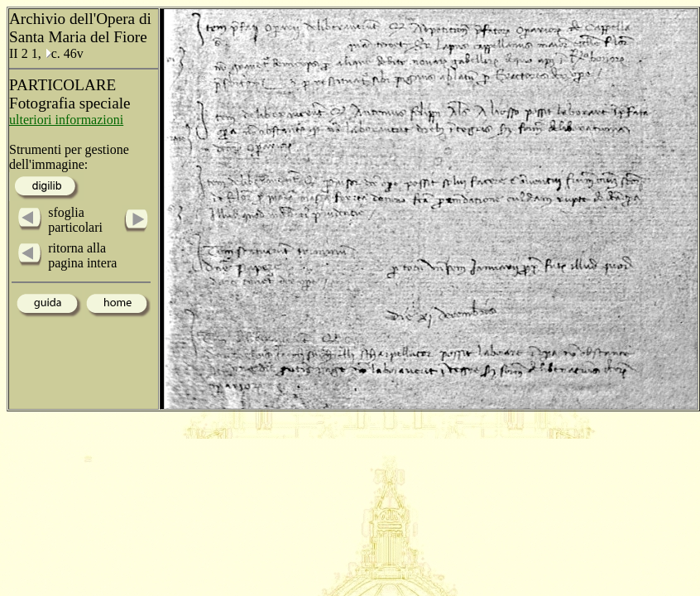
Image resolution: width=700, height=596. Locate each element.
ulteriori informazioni (66, 120)
